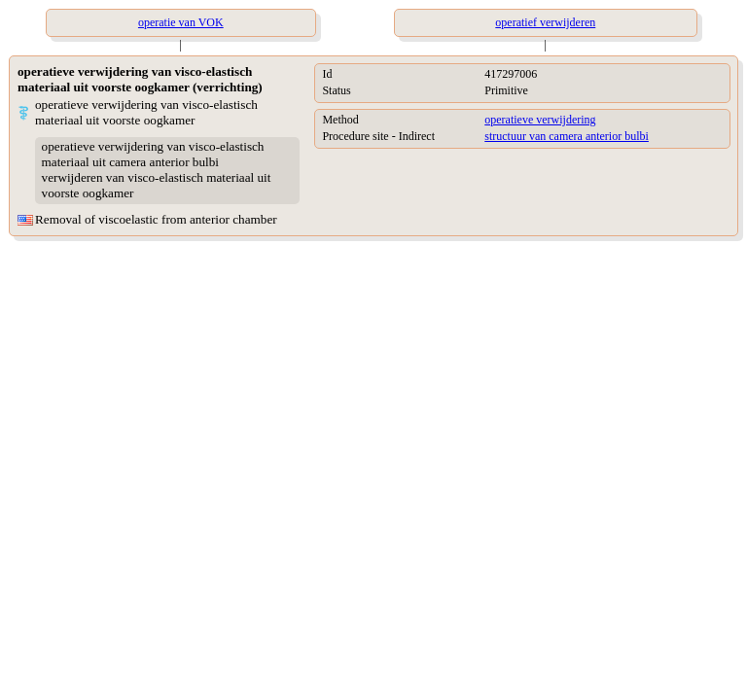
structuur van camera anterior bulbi (567, 136)
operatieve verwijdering (540, 120)
